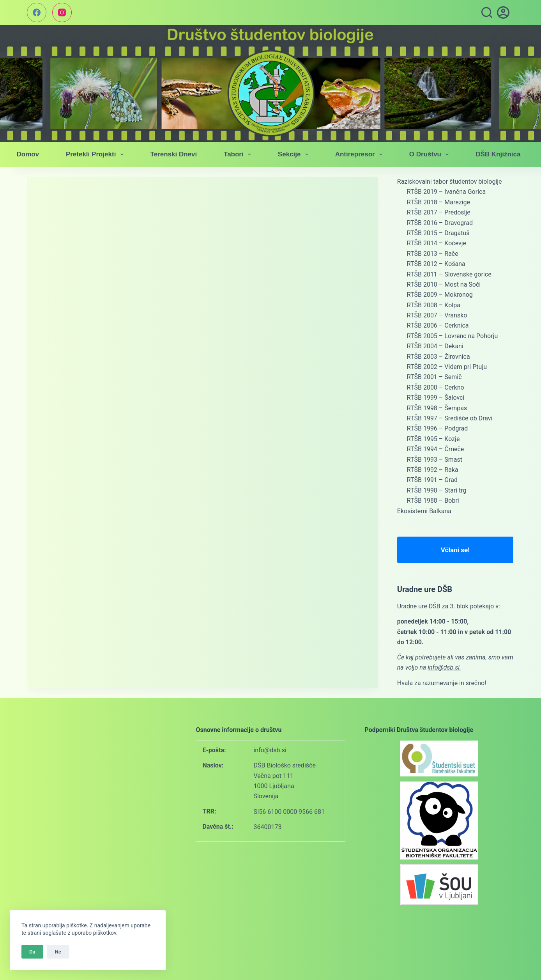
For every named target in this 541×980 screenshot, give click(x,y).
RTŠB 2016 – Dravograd (440, 223)
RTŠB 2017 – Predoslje (439, 212)
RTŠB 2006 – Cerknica (438, 325)
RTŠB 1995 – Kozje (433, 439)
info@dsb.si (270, 750)
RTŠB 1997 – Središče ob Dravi (450, 418)
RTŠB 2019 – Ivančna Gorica (446, 192)
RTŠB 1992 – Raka (433, 470)
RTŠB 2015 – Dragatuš (438, 233)
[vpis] (503, 12)
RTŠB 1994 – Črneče (436, 449)
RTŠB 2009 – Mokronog (440, 295)
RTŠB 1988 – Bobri (433, 501)
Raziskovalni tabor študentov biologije (450, 182)
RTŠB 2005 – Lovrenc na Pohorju (452, 336)
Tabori (239, 154)
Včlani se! (455, 550)
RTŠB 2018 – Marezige (438, 202)
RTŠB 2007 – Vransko (437, 315)
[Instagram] (62, 12)
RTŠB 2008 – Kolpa (434, 305)
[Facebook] (37, 12)
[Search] (487, 12)
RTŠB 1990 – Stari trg (437, 490)
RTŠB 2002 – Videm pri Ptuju (447, 367)
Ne (58, 952)
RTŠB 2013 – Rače (433, 254)
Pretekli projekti (96, 154)
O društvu (431, 154)
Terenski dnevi (174, 154)
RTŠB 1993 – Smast (435, 460)
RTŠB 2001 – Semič (434, 377)
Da (32, 952)
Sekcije (295, 154)
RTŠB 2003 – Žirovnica (438, 357)
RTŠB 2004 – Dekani (435, 346)
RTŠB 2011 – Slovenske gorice (449, 274)
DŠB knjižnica (498, 154)
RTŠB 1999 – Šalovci (436, 398)
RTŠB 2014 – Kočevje (437, 243)
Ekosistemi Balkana (424, 511)
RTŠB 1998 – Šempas (437, 408)
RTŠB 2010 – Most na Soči (444, 284)
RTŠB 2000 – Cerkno (436, 387)
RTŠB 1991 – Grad (432, 480)
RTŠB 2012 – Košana (436, 264)
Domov (28, 154)
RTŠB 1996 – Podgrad (437, 428)
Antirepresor (360, 154)
